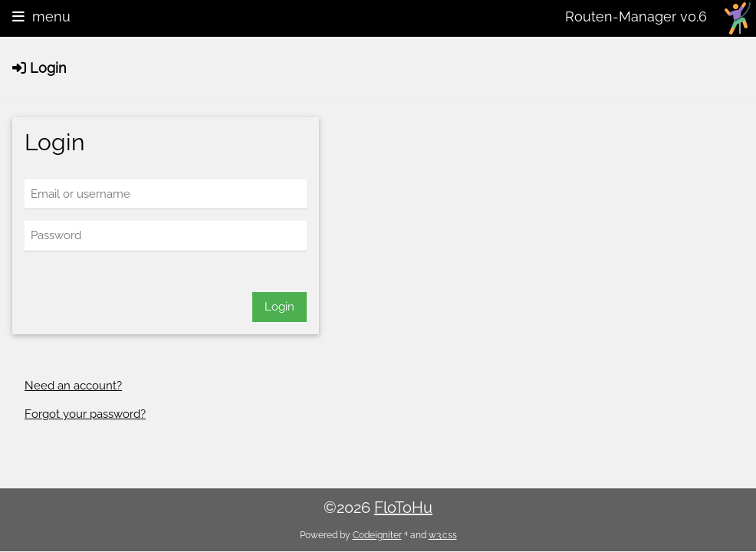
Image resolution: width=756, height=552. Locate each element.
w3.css (443, 535)
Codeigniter (377, 535)
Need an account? (73, 386)
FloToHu (403, 508)
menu (41, 16)
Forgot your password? (85, 414)
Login (279, 307)
